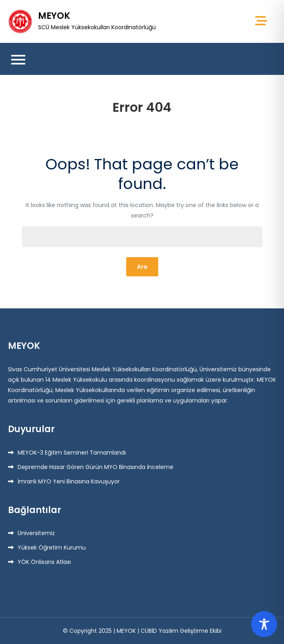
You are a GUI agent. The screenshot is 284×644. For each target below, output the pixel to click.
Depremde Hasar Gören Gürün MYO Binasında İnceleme (96, 467)
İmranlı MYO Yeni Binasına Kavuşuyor (69, 481)
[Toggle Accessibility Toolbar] (264, 624)
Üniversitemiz (36, 533)
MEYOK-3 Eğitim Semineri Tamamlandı (72, 453)
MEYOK (54, 16)
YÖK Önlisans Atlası (44, 562)
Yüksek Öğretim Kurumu (52, 547)
